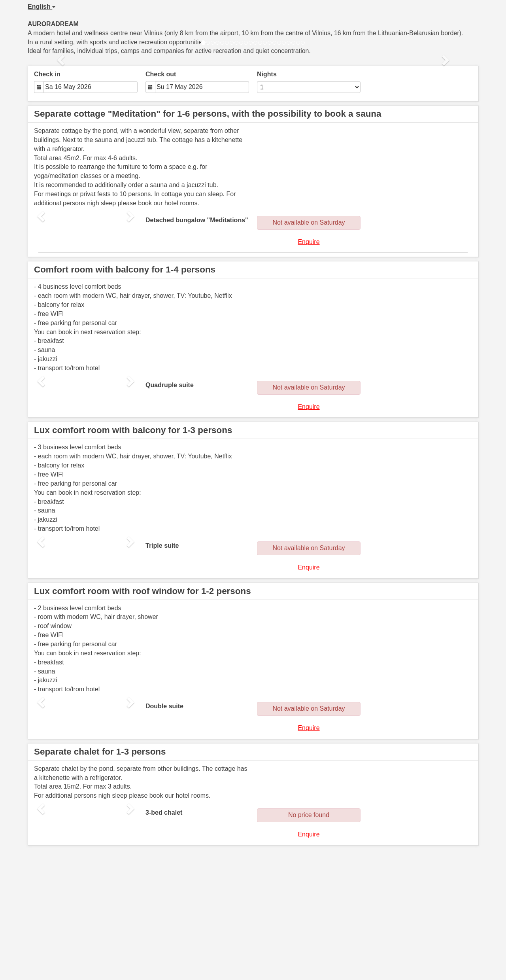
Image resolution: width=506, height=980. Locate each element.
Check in (47, 74)
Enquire (309, 242)
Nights (267, 74)
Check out (161, 74)
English (42, 7)
